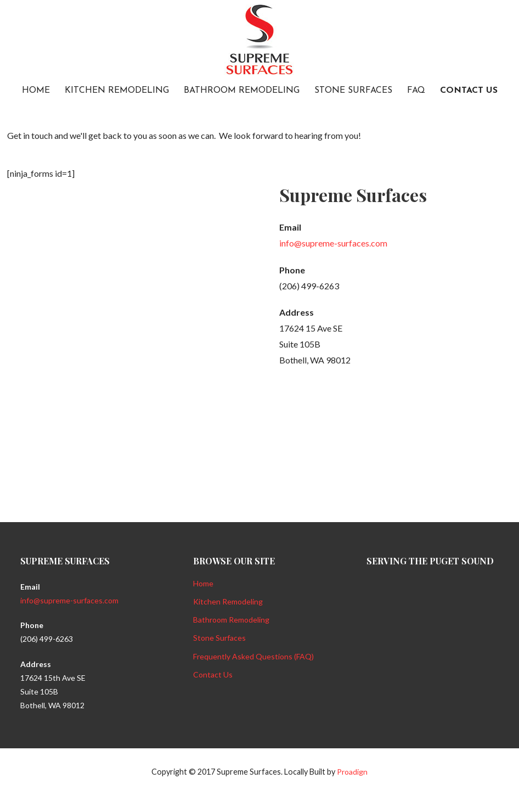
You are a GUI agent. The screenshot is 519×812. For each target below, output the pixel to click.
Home (36, 91)
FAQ (416, 91)
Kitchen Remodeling (117, 91)
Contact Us (469, 91)
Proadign (352, 772)
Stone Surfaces (353, 91)
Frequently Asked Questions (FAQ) (253, 656)
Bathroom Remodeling (242, 91)
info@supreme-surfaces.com (333, 243)
